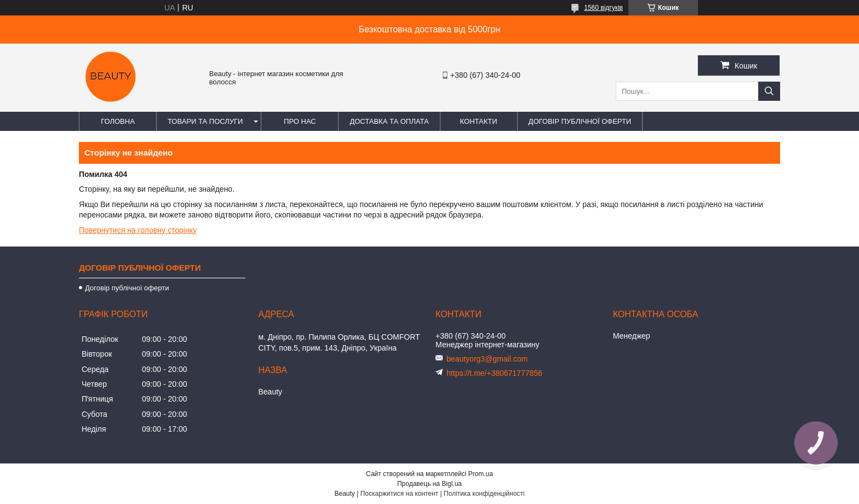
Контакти (479, 121)
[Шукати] (769, 91)
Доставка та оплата (389, 121)
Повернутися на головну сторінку (138, 230)
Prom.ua (481, 474)
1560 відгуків (603, 8)
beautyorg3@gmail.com (487, 359)
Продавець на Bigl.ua (429, 484)
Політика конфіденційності (484, 494)
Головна (118, 121)
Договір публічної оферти (580, 121)
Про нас (300, 121)
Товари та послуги (205, 121)
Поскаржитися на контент (399, 494)
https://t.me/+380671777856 (494, 373)
